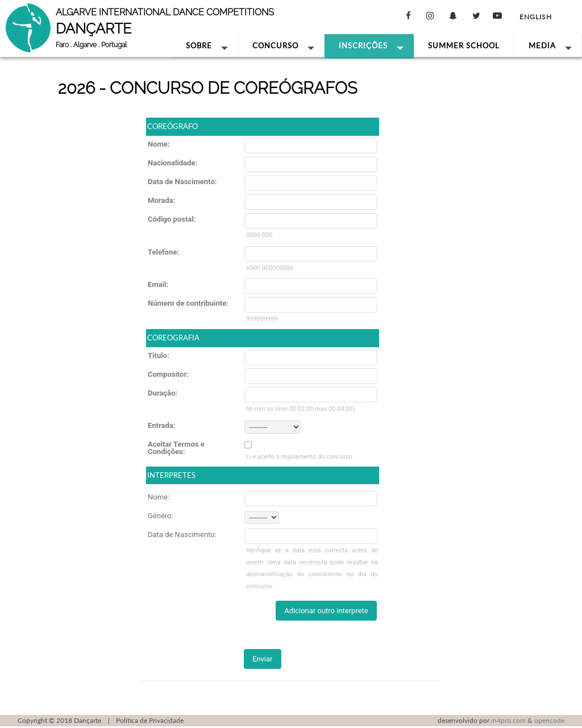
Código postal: (172, 219)
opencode (549, 720)
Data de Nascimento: (182, 182)
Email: (158, 284)
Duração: (163, 393)
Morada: (161, 200)
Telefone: (163, 252)
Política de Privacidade (150, 720)
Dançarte (88, 720)
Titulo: (159, 355)
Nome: (159, 144)
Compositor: (168, 374)
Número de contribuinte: (188, 303)
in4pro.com (508, 720)
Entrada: (161, 425)
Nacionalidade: (172, 163)
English (536, 17)
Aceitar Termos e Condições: (176, 448)
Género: (161, 516)
